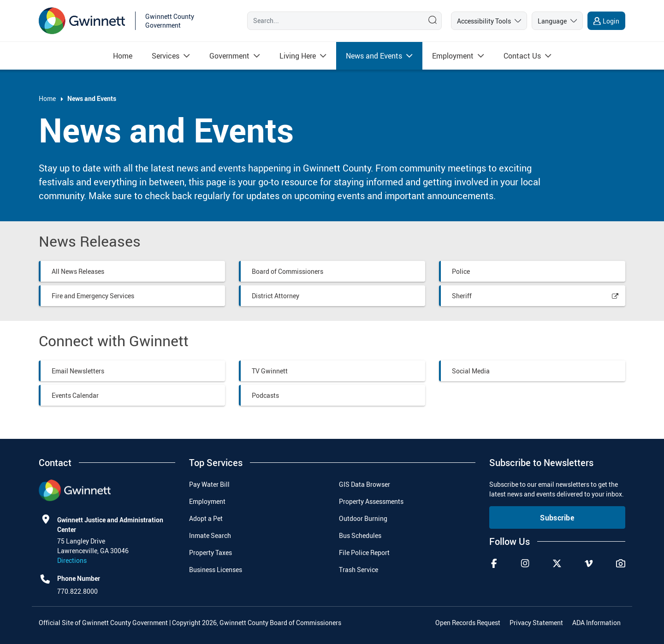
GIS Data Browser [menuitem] (365, 484)
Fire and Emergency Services (93, 296)
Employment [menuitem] (207, 501)
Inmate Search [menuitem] (210, 535)
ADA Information (596, 623)
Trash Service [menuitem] (359, 570)
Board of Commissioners (288, 271)
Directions (72, 560)
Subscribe (557, 518)
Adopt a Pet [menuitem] (206, 518)
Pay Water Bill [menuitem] (209, 484)
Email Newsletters (78, 371)
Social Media (471, 371)
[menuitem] (123, 56)
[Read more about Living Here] (298, 56)
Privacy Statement (536, 623)
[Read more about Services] (166, 56)
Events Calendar (75, 395)
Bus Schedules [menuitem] (360, 535)
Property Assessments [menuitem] (371, 501)
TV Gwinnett (270, 371)
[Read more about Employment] (453, 56)
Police (461, 271)
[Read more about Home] (123, 56)
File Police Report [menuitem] (364, 552)
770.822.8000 (77, 591)
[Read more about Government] (229, 56)
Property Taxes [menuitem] (210, 552)
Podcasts (265, 395)
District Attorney (276, 296)
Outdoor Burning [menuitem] (363, 518)
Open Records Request (468, 623)
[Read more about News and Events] (374, 56)
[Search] (333, 21)
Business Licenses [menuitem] (216, 570)
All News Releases (78, 271)
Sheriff (462, 296)
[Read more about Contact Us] (522, 56)
